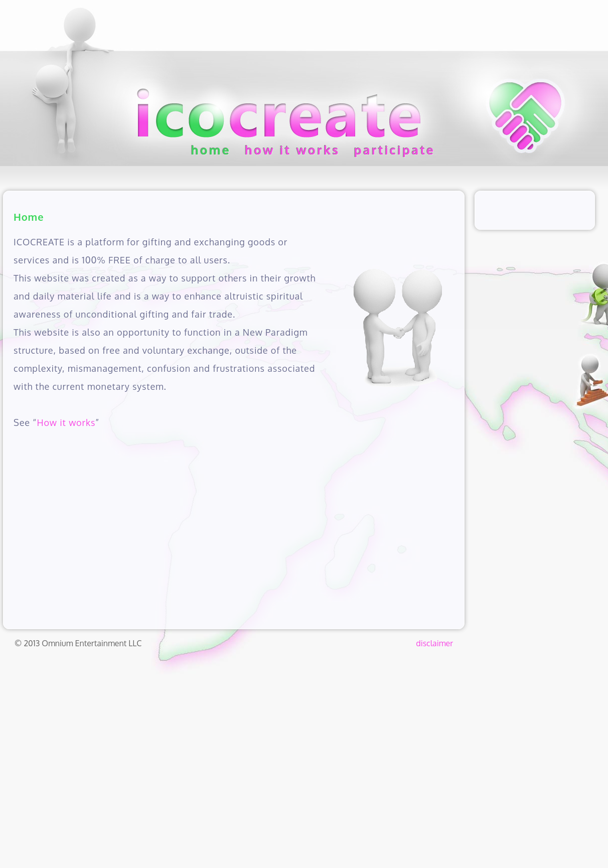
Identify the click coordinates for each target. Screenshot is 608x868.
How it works (66, 422)
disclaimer (434, 643)
